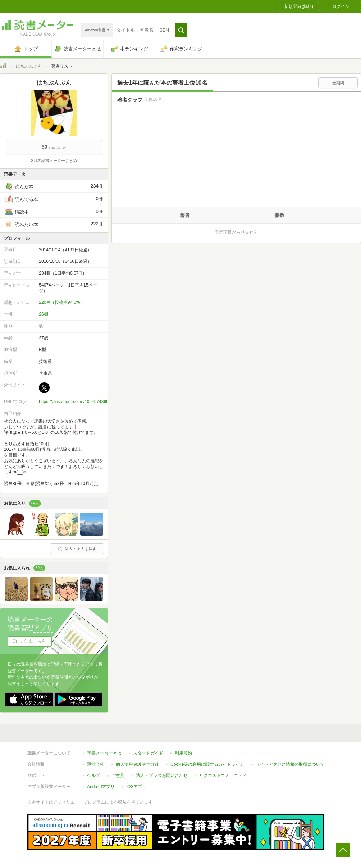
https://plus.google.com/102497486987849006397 (87, 402)
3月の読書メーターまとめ (54, 161)
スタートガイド (148, 753)
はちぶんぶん (29, 66)
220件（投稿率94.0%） (61, 302)
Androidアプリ (101, 787)
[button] (181, 30)
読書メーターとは (104, 753)
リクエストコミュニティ (223, 775)
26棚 (43, 314)
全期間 (338, 83)
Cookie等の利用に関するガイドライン (207, 764)
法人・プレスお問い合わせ (162, 775)
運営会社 (96, 764)
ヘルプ (93, 775)
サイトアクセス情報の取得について (290, 764)
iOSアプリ (136, 787)
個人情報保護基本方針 (137, 764)
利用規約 (183, 753)
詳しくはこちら (30, 641)
